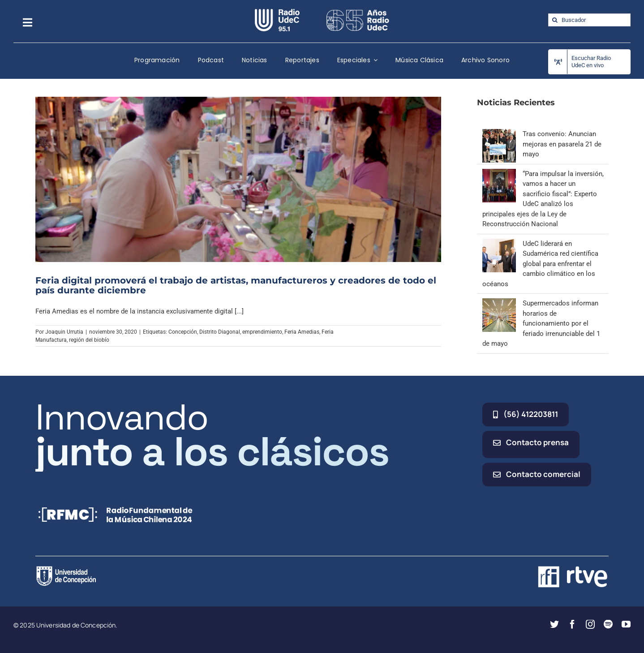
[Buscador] (589, 20)
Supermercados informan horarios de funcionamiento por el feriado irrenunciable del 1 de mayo (541, 323)
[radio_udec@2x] (277, 12)
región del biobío (89, 340)
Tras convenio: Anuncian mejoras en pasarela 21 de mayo (562, 144)
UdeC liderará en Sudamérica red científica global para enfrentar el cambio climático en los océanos (540, 264)
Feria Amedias (302, 332)
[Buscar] (555, 20)
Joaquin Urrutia (64, 332)
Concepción (183, 332)
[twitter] (554, 624)
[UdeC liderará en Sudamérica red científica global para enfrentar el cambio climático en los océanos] (499, 244)
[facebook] (572, 624)
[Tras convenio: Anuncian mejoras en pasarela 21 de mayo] (499, 134)
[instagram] (590, 624)
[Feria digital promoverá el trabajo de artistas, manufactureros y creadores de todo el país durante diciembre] (238, 179)
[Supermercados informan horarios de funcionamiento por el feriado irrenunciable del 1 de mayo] (499, 303)
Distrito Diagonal (220, 332)
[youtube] (626, 624)
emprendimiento (262, 332)
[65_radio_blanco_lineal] (358, 12)
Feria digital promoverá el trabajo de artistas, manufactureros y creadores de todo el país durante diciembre (236, 285)
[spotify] (608, 624)
